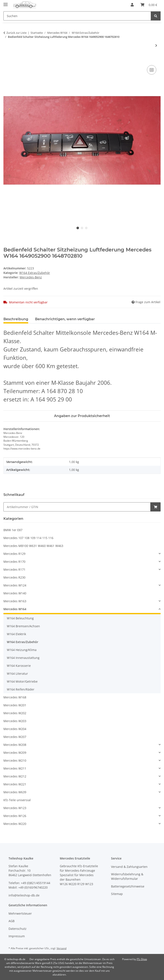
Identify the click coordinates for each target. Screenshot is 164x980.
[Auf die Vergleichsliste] (152, 70)
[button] (132, 5)
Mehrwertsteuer (20, 913)
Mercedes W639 (15, 792)
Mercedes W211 (15, 768)
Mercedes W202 (15, 713)
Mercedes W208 (15, 745)
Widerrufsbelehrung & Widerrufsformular (127, 876)
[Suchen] (156, 16)
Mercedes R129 (14, 554)
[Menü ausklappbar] (6, 3)
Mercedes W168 (15, 697)
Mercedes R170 (14, 562)
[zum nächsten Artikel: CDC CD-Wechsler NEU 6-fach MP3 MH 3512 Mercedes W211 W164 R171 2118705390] (156, 45)
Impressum (17, 936)
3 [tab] (86, 228)
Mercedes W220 (15, 824)
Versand (61, 948)
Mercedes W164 (15, 609)
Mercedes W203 (15, 721)
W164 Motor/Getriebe (22, 681)
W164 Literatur (17, 674)
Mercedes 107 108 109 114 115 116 (28, 538)
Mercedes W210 (15, 760)
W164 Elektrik (16, 634)
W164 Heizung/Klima (22, 650)
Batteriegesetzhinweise (128, 886)
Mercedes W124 (15, 585)
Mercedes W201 (15, 705)
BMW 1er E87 (13, 530)
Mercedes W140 (15, 593)
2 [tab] (82, 228)
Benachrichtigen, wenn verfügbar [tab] (65, 319)
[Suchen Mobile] (77, 16)
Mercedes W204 (15, 729)
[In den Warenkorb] (7, 59)
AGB (12, 921)
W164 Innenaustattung (23, 658)
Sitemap (117, 894)
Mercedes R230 (14, 577)
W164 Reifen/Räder (21, 689)
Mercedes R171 (14, 569)
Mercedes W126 (15, 816)
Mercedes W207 (15, 737)
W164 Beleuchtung (20, 618)
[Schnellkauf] (77, 507)
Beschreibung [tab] (16, 319)
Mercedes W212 (15, 776)
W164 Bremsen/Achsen (23, 626)
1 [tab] (78, 228)
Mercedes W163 (15, 601)
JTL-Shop (142, 959)
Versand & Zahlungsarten (129, 867)
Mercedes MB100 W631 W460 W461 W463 (33, 546)
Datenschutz (18, 929)
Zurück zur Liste (16, 33)
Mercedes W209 (15, 753)
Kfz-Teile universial (17, 800)
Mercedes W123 (15, 808)
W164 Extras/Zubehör (35, 273)
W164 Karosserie (19, 666)
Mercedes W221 (15, 784)
